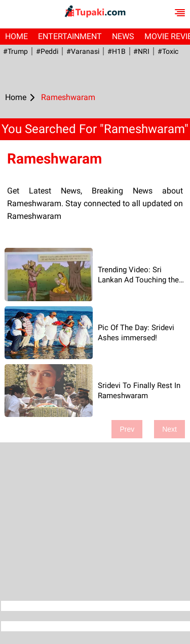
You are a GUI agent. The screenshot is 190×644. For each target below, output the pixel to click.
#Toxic (165, 51)
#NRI (139, 51)
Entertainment (70, 36)
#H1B (115, 51)
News (123, 36)
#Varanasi (81, 51)
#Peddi (46, 51)
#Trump (15, 51)
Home (16, 36)
